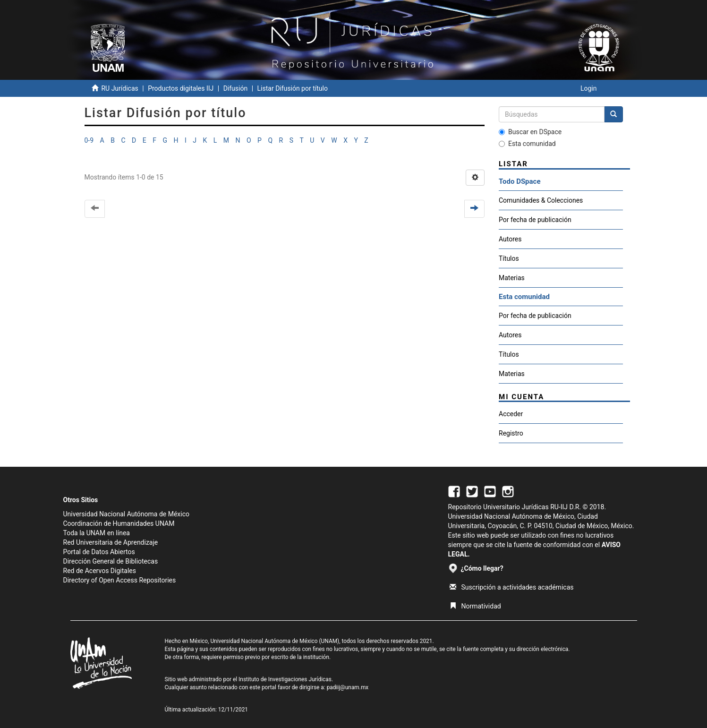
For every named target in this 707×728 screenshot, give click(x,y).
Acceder (511, 414)
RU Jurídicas (119, 88)
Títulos (509, 258)
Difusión (236, 88)
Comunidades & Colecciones (541, 200)
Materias (512, 278)
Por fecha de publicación (535, 220)
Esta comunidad (527, 144)
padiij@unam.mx (348, 687)
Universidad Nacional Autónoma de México (127, 514)
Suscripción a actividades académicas (512, 587)
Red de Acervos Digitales (100, 571)
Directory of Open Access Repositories (120, 580)
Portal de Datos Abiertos (99, 552)
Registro (511, 433)
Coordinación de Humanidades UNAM (119, 523)
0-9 (89, 140)
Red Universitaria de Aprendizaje (111, 542)
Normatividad (475, 606)
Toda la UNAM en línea (97, 533)
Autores (510, 239)
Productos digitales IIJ (181, 88)
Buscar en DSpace (530, 132)
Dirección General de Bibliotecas (111, 561)
